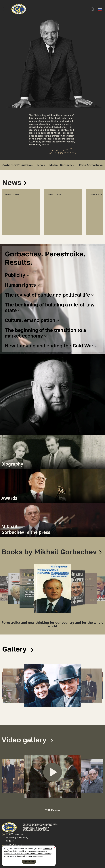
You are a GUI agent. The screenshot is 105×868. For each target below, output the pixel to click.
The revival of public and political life (49, 295)
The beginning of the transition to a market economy (45, 333)
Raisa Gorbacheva (91, 165)
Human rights (22, 285)
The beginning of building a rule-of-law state (50, 307)
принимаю (29, 862)
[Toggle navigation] (6, 9)
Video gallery (27, 740)
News (41, 165)
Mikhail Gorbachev (62, 165)
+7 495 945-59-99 (15, 845)
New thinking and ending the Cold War (51, 346)
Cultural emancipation (32, 320)
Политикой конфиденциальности (30, 856)
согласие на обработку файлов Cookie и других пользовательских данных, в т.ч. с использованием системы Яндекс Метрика (28, 851)
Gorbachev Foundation (18, 165)
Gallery (18, 649)
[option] (21, 212)
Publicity (17, 275)
